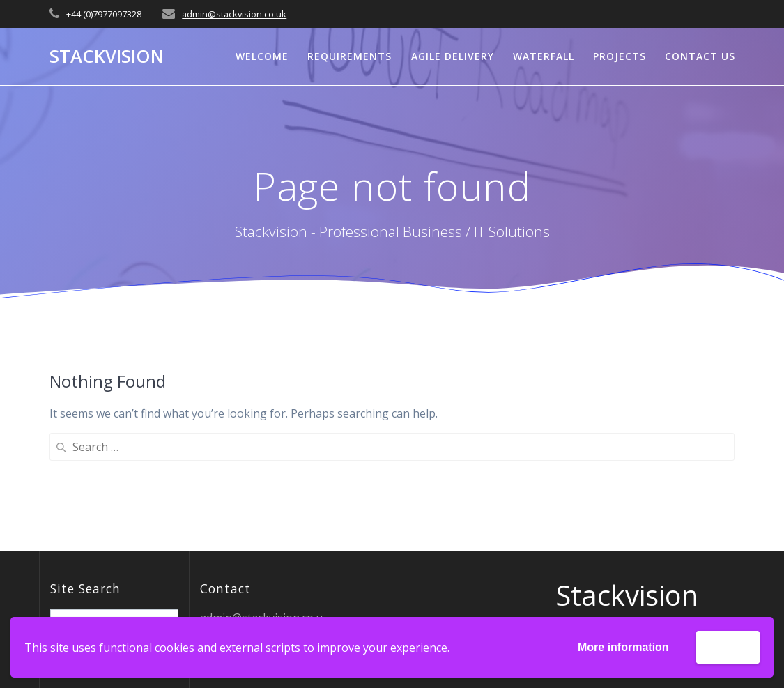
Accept (728, 647)
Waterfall (544, 56)
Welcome (262, 56)
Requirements (349, 56)
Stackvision (107, 56)
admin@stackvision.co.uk (234, 14)
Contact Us (700, 56)
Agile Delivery (453, 56)
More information (623, 647)
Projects (620, 56)
